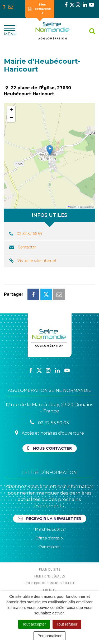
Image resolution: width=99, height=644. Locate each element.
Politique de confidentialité (50, 583)
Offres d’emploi (49, 538)
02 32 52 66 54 (29, 234)
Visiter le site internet (37, 261)
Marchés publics (50, 529)
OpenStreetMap (87, 207)
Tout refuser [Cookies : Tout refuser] (67, 624)
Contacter (27, 247)
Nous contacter (50, 448)
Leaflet (72, 207)
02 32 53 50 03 (49, 423)
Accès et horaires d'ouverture (49, 433)
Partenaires (50, 547)
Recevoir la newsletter (50, 518)
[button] (50, 150)
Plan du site (49, 569)
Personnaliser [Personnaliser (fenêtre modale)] (50, 636)
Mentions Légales (49, 576)
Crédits (50, 590)
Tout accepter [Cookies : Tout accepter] (34, 624)
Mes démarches (40, 9)
